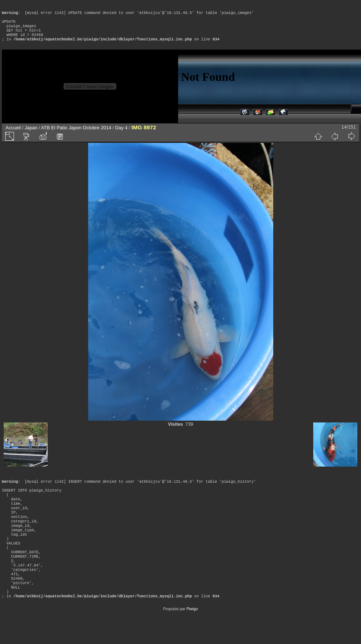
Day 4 (121, 135)
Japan (31, 135)
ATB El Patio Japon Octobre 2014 (76, 135)
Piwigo (192, 638)
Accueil (13, 135)
